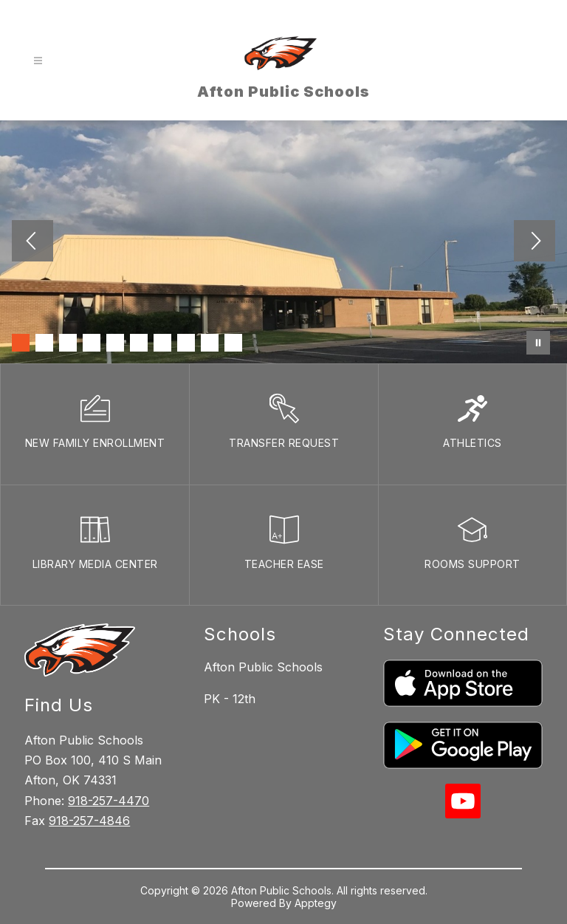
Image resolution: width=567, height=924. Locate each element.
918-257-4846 (89, 821)
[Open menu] (38, 61)
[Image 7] (162, 343)
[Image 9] (210, 343)
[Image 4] (92, 343)
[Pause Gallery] (538, 343)
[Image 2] (44, 343)
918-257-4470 (109, 801)
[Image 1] (21, 343)
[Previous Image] (32, 242)
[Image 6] (139, 343)
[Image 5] (115, 343)
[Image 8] (186, 343)
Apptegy (316, 903)
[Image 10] (233, 343)
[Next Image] (535, 242)
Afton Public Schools (263, 667)
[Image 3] (68, 343)
